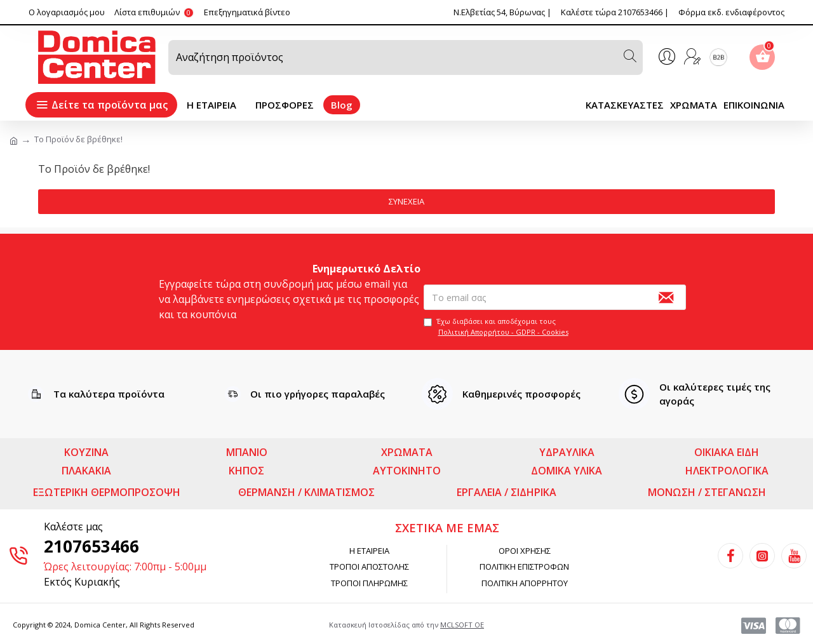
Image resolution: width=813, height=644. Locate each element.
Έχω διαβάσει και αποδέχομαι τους (497, 326)
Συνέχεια (406, 201)
